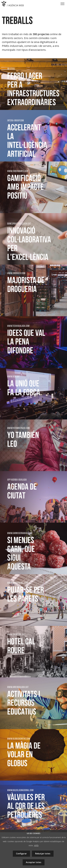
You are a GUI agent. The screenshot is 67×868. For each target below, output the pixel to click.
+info (36, 845)
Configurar (21, 854)
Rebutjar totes (43, 854)
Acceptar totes (34, 862)
